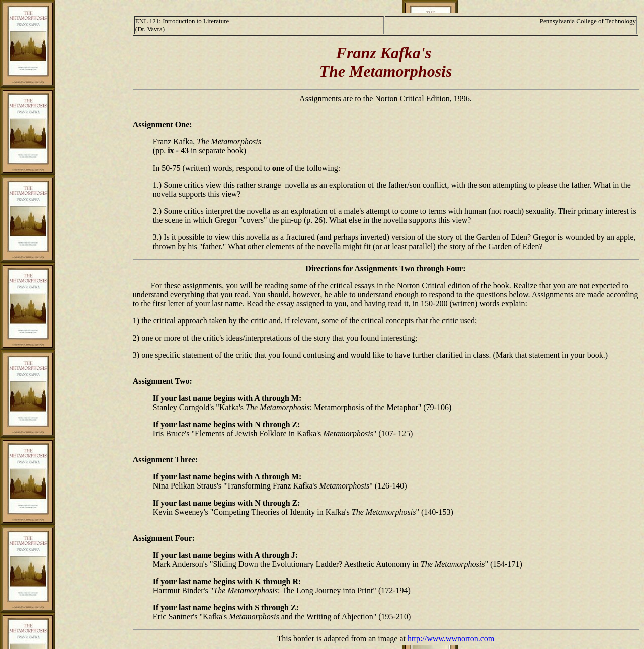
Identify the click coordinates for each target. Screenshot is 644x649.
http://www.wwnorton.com (451, 639)
